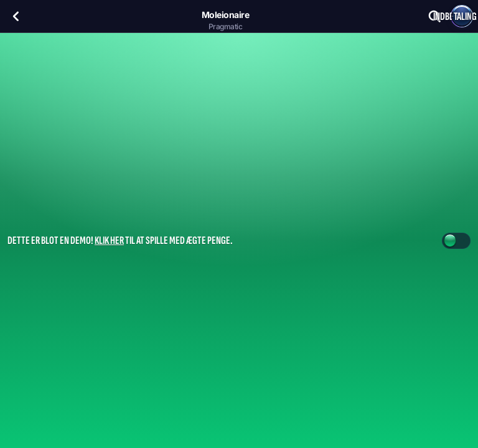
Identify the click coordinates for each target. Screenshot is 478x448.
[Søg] (434, 16)
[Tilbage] (16, 16)
